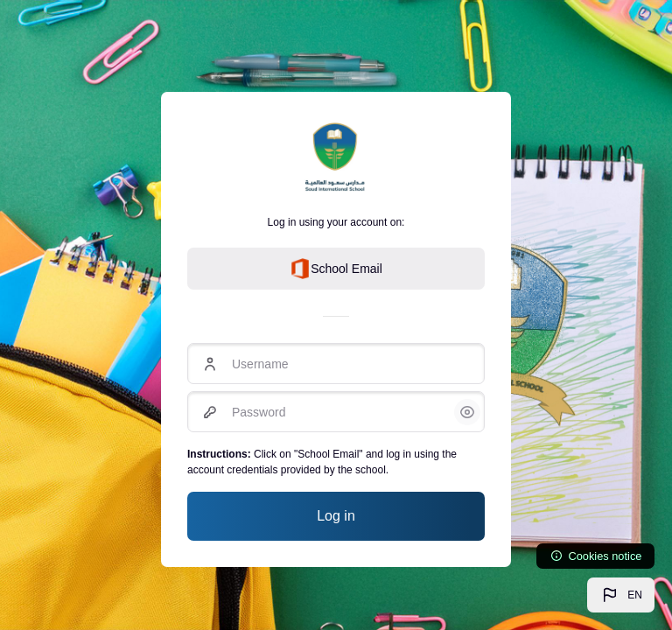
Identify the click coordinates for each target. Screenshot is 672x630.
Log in (336, 516)
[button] (621, 595)
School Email (336, 269)
